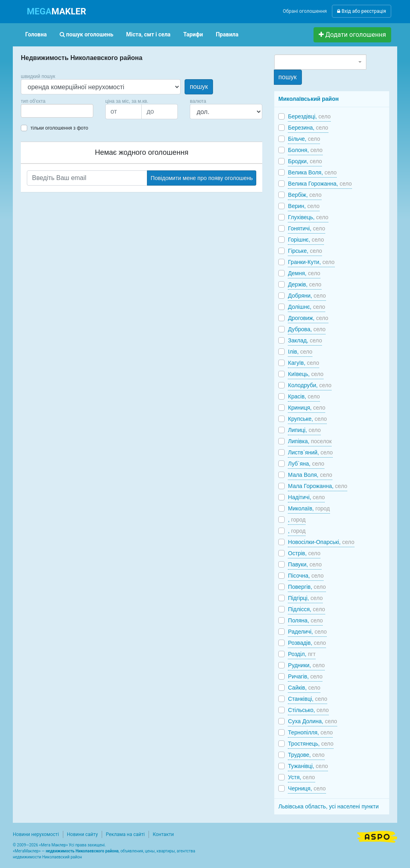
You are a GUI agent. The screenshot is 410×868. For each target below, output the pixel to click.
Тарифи (193, 34)
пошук (199, 87)
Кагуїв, (303, 363)
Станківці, (307, 699)
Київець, (305, 374)
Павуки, (305, 564)
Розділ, (302, 654)
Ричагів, (305, 676)
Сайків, (304, 688)
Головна (36, 34)
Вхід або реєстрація (362, 11)
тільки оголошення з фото (59, 128)
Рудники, (306, 665)
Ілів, (300, 352)
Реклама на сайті (125, 834)
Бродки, (305, 161)
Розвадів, (307, 643)
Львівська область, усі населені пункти (329, 806)
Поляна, (305, 620)
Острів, (304, 553)
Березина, (308, 128)
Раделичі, (307, 632)
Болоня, (305, 150)
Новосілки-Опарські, (321, 542)
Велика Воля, (312, 172)
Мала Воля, (310, 475)
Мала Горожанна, (318, 486)
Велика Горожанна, (320, 184)
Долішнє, (306, 307)
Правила (227, 34)
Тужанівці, (308, 766)
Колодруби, (310, 385)
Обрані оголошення (305, 11)
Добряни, (307, 296)
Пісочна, (306, 576)
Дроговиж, (308, 318)
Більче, (304, 139)
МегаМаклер (27, 851)
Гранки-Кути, (311, 262)
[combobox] (57, 111)
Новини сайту (82, 834)
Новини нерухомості (36, 834)
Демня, (304, 273)
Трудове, (306, 755)
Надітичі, (306, 497)
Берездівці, (309, 116)
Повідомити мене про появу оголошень (202, 178)
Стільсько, (308, 710)
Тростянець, (311, 744)
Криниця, (306, 408)
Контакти (163, 834)
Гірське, (305, 251)
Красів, (304, 396)
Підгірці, (305, 598)
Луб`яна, (306, 464)
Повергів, (307, 587)
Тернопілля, (310, 732)
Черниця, (307, 788)
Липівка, (310, 441)
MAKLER (56, 11)
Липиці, (304, 430)
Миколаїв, (309, 508)
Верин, (304, 206)
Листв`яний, (310, 452)
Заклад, (305, 340)
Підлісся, (306, 609)
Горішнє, (306, 240)
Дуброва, (307, 329)
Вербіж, (305, 195)
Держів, (304, 284)
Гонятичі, (306, 228)
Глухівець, (308, 217)
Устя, (301, 777)
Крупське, (307, 419)
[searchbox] (35, 111)
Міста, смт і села (148, 34)
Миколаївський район (309, 99)
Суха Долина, (312, 721)
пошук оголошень (86, 34)
